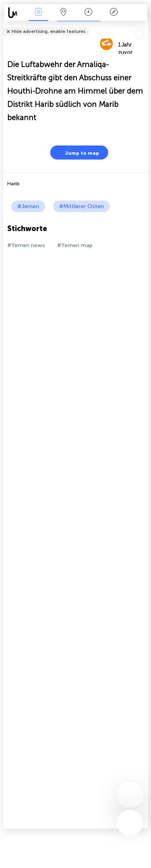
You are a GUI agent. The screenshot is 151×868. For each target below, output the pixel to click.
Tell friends (145, 26)
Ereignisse (38, 13)
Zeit (88, 13)
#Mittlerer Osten (82, 206)
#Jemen (28, 206)
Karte (64, 13)
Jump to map (77, 153)
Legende (114, 13)
